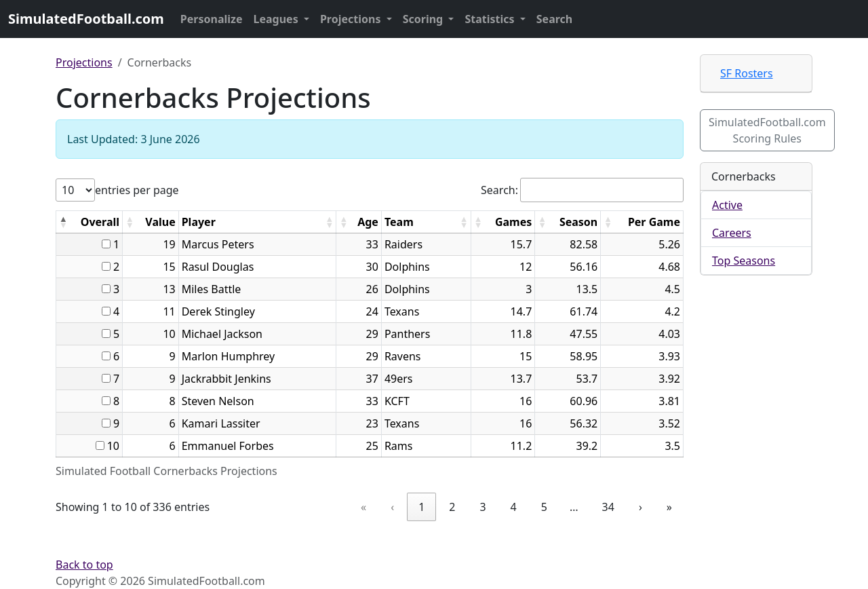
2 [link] (452, 507)
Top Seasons (744, 261)
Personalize (212, 19)
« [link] (363, 507)
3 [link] (482, 507)
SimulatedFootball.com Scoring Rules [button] (767, 130)
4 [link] (514, 507)
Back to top (84, 565)
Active (727, 205)
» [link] (669, 507)
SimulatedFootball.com (86, 19)
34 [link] (608, 507)
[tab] (756, 74)
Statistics (491, 19)
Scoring (425, 19)
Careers (732, 233)
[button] (63, 222)
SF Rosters (747, 73)
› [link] (640, 507)
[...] (106, 244)
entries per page (137, 190)
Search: (499, 190)
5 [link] (544, 507)
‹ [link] (392, 507)
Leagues (277, 19)
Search (554, 19)
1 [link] (421, 507)
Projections (352, 19)
